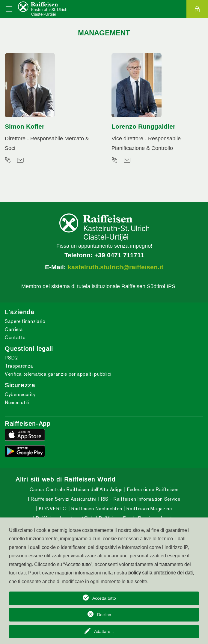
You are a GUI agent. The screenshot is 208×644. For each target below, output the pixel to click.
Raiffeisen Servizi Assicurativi (63, 499)
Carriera (14, 329)
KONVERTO (52, 509)
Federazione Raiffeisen (152, 489)
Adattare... (104, 631)
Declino (104, 615)
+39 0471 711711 (119, 255)
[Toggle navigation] (9, 9)
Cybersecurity (20, 394)
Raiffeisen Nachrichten (96, 509)
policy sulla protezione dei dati (160, 573)
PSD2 (11, 358)
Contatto (15, 337)
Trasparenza (19, 366)
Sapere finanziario (25, 321)
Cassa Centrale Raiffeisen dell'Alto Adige (76, 489)
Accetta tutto (104, 598)
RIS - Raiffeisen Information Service (140, 499)
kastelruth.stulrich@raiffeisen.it (116, 267)
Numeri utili (17, 402)
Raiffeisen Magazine (149, 509)
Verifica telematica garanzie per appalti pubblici (58, 374)
